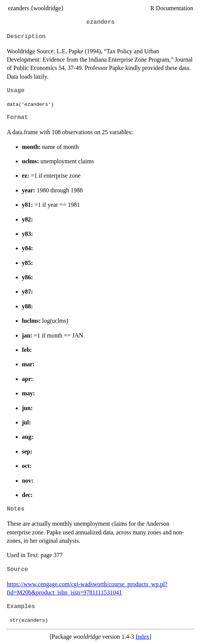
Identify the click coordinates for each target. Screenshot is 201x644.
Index (143, 637)
